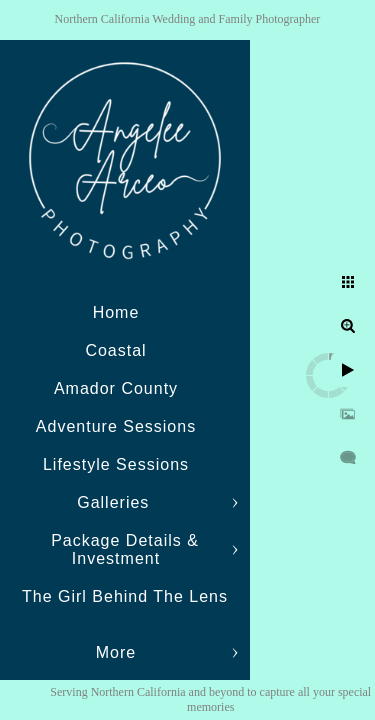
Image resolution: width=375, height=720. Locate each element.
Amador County (116, 388)
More (116, 652)
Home (116, 312)
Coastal (115, 350)
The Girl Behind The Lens (125, 596)
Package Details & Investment (125, 549)
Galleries (116, 502)
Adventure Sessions (116, 426)
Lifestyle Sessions (116, 464)
